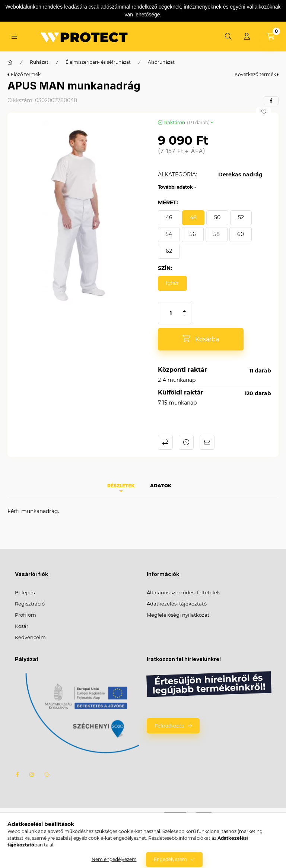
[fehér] (172, 283)
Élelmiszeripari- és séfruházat (98, 62)
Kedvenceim (30, 637)
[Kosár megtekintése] (271, 37)
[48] (193, 218)
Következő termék (255, 74)
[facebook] (271, 101)
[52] (241, 218)
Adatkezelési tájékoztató (177, 604)
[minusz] (184, 319)
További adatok (175, 187)
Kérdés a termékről (186, 442)
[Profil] (247, 37)
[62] (169, 251)
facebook (17, 774)
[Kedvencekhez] (264, 112)
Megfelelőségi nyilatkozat (178, 615)
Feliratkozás (169, 726)
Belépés (25, 592)
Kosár (22, 626)
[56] (193, 235)
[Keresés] (228, 37)
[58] (217, 235)
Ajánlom (207, 442)
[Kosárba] (201, 339)
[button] (79, 213)
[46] (169, 218)
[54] (169, 235)
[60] (241, 235)
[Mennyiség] (171, 313)
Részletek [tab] (121, 486)
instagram (32, 774)
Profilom (26, 615)
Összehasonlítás (165, 442)
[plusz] (184, 308)
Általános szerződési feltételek (183, 592)
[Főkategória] (10, 62)
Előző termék (26, 74)
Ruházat (39, 62)
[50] (217, 218)
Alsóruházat (161, 62)
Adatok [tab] (161, 486)
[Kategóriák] (14, 37)
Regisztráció (30, 604)
